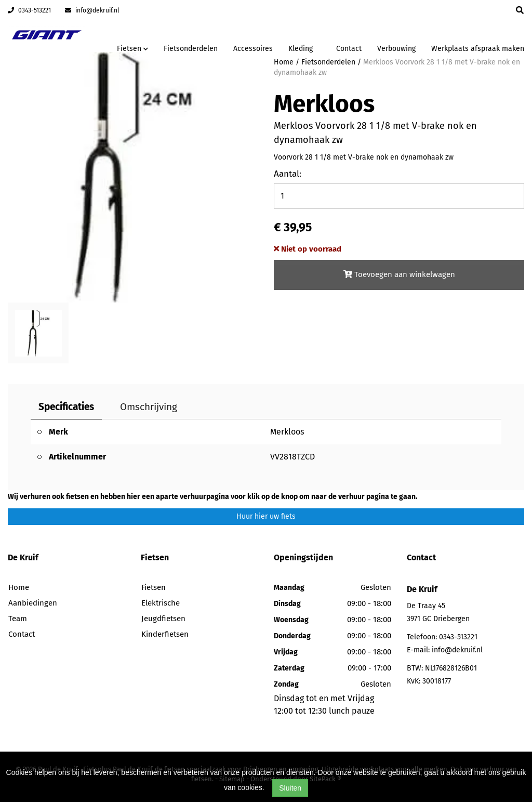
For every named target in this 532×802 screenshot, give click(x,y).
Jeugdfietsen (163, 619)
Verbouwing (396, 49)
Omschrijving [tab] (149, 407)
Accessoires (253, 49)
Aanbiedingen (33, 603)
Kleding (301, 49)
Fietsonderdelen (191, 49)
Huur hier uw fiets (266, 516)
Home (19, 587)
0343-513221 (29, 10)
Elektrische (161, 603)
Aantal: (288, 174)
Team (18, 619)
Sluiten (290, 788)
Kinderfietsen (165, 634)
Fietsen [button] (132, 49)
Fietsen (154, 587)
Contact (349, 49)
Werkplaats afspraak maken (478, 49)
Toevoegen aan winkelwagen (399, 274)
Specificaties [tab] (66, 407)
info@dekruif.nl (92, 10)
